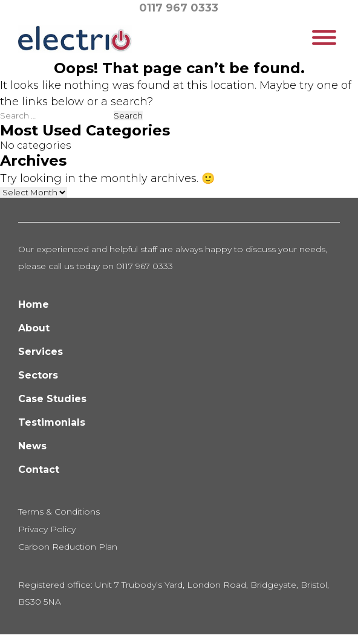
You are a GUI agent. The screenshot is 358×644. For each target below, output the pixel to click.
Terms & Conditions (59, 512)
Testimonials (52, 422)
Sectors (38, 375)
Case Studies (52, 399)
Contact (39, 470)
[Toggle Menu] (324, 37)
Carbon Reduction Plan (68, 547)
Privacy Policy (47, 529)
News (32, 446)
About (34, 328)
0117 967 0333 (179, 8)
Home (34, 304)
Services (41, 352)
